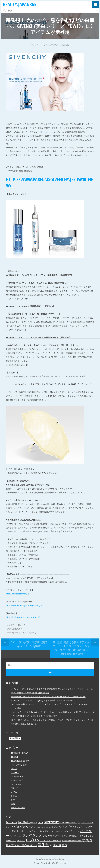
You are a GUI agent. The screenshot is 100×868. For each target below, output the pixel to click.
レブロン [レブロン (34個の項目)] (33, 840)
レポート (15, 800)
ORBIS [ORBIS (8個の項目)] (68, 822)
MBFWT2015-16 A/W (20, 761)
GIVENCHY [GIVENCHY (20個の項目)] (51, 822)
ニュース (22, 625)
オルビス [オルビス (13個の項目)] (28, 827)
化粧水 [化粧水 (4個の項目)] (56, 841)
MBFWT (15, 757)
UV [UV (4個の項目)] (79, 823)
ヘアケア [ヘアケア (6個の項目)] (57, 836)
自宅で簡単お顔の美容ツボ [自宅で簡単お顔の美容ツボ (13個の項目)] (22, 845)
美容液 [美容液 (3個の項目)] (79, 841)
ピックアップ (17, 780)
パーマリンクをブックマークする (21, 633)
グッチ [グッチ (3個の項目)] (56, 827)
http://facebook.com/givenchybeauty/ (23, 617)
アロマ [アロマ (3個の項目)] (8, 827)
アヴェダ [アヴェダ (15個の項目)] (17, 827)
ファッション (17, 784)
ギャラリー (36, 45)
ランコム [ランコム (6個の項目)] (21, 840)
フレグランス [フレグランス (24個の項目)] (32, 835)
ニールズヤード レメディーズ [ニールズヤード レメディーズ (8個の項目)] (39, 831)
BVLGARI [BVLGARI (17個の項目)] (24, 822)
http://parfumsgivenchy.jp (18, 594)
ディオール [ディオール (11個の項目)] (17, 831)
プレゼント (16, 788)
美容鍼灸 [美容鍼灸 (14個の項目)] (87, 840)
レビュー (15, 796)
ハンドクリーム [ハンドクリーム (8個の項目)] (72, 831)
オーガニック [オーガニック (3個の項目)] (39, 827)
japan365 (65, 45)
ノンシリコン (17, 776)
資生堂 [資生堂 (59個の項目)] (43, 845)
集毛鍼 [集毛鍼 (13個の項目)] (57, 845)
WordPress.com (59, 863)
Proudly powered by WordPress (50, 859)
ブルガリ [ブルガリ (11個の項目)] (47, 836)
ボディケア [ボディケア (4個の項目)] (66, 836)
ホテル (14, 792)
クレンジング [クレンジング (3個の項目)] (49, 827)
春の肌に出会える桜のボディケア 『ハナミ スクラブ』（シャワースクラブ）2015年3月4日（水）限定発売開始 (71, 648)
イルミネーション (19, 765)
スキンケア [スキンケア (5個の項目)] (78, 827)
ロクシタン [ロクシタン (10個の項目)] (47, 840)
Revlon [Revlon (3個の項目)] (75, 823)
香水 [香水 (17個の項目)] (64, 845)
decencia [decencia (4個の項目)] (34, 823)
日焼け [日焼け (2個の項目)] (74, 841)
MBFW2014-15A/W (19, 753)
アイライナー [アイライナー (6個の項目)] (87, 822)
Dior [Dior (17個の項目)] (40, 822)
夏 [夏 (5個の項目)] (60, 840)
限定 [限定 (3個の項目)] (51, 845)
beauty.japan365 (20, 4)
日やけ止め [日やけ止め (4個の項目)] (66, 841)
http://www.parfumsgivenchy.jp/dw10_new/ (50, 182)
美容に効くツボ (18, 808)
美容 (13, 804)
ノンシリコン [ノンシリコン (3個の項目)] (59, 831)
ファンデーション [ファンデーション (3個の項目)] (16, 836)
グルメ (14, 769)
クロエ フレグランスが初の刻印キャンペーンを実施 (29, 644)
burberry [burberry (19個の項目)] (12, 822)
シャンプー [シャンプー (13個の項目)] (66, 827)
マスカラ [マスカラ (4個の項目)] (75, 836)
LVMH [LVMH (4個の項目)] (62, 823)
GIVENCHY (17, 629)
